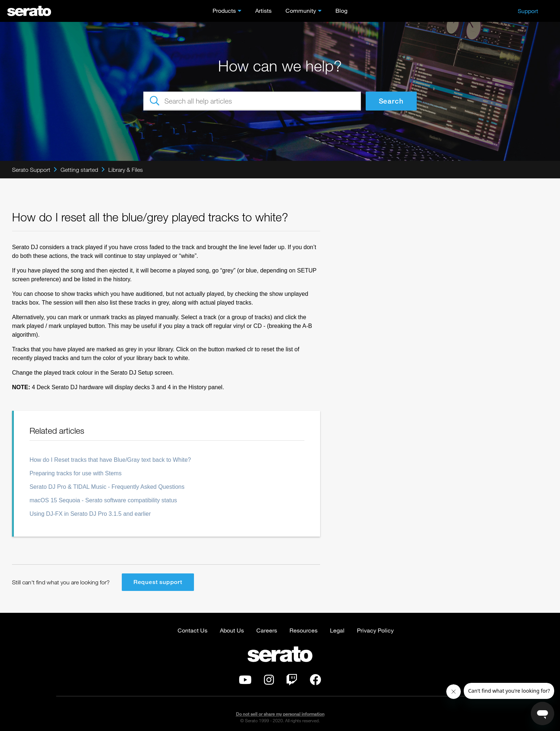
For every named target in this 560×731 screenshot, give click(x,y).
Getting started (79, 170)
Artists (263, 10)
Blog (341, 10)
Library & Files (126, 170)
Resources (304, 630)
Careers (267, 630)
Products (224, 10)
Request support (158, 582)
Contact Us (192, 630)
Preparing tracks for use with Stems (76, 473)
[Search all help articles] (252, 101)
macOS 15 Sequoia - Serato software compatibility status (103, 500)
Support (528, 11)
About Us (232, 630)
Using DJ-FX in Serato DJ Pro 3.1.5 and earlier (90, 514)
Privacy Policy (375, 630)
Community (301, 10)
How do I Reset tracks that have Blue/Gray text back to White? (110, 460)
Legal (337, 630)
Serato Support (31, 170)
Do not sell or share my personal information (280, 714)
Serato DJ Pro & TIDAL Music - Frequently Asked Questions (107, 487)
